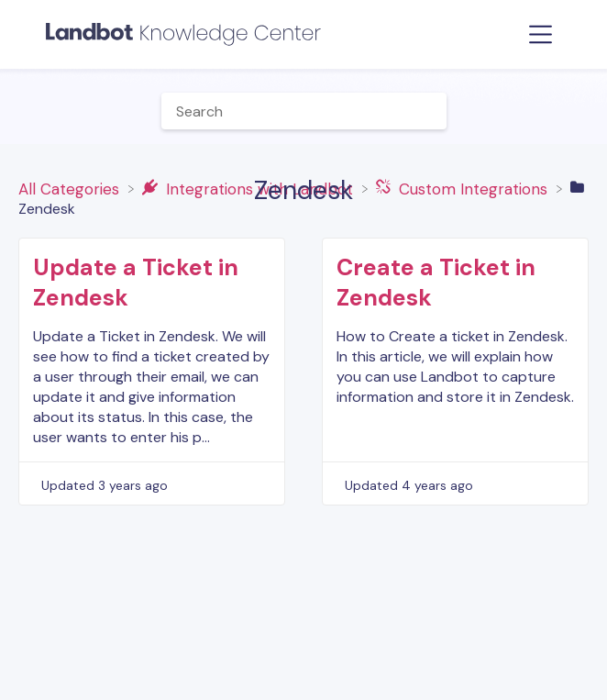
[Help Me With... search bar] (304, 111)
